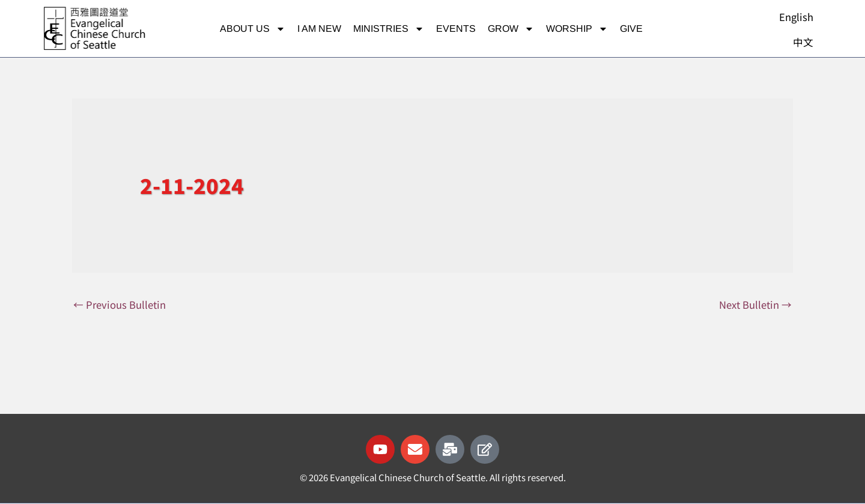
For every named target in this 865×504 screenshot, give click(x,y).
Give (631, 29)
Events (456, 29)
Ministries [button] (389, 29)
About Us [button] (253, 29)
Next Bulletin (755, 305)
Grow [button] (511, 29)
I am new (319, 29)
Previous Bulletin (120, 305)
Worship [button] (577, 29)
